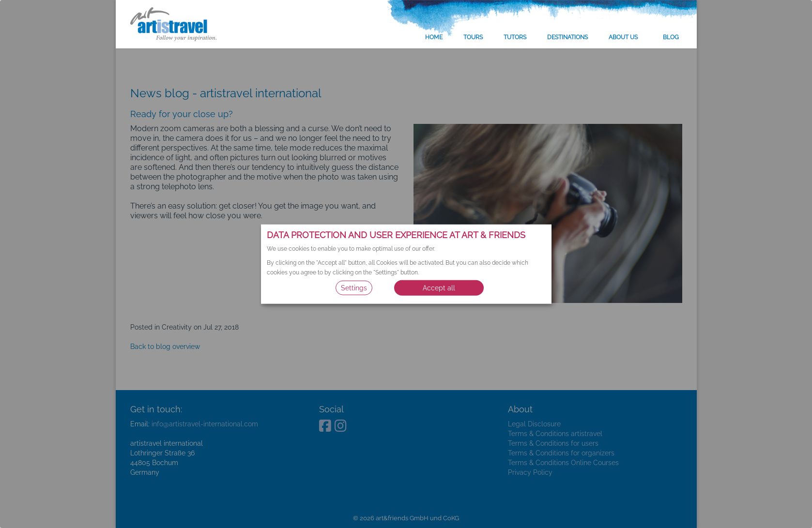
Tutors (515, 37)
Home (434, 37)
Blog (671, 37)
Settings (354, 288)
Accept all (439, 288)
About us (623, 37)
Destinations (567, 37)
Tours (473, 37)
